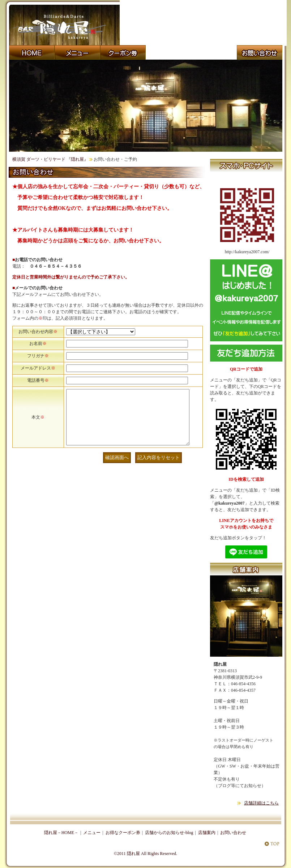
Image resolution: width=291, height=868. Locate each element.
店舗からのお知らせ (168, 52)
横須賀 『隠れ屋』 (260, 52)
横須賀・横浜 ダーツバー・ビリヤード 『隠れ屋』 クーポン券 (123, 52)
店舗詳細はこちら (261, 803)
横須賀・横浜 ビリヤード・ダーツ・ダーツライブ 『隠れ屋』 (32, 52)
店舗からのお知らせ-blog (169, 833)
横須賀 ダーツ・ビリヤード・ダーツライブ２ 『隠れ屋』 (214, 52)
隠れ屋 (133, 854)
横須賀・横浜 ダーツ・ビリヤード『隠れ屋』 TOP (272, 843)
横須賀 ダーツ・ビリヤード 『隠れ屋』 (50, 159)
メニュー (92, 833)
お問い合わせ (233, 833)
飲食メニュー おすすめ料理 (77, 52)
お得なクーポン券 (123, 833)
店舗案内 (207, 833)
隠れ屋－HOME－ (61, 833)
